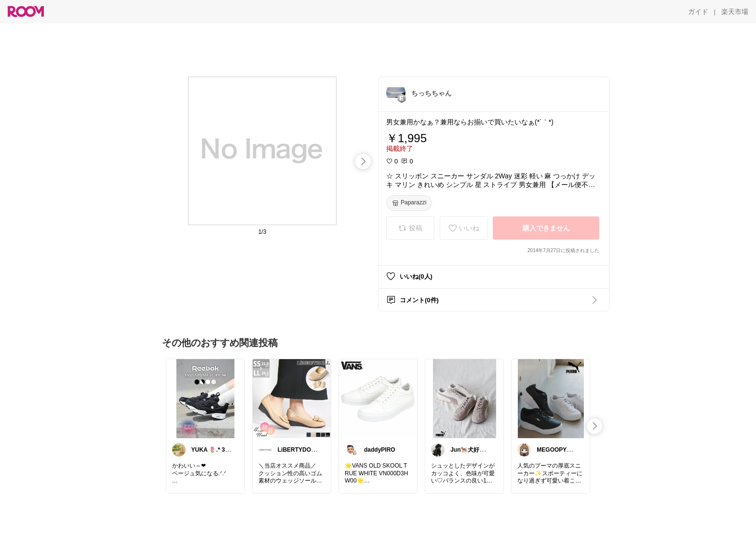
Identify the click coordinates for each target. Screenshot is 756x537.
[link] (205, 398)
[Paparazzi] (409, 203)
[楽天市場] (735, 12)
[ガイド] (698, 12)
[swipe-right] (363, 161)
